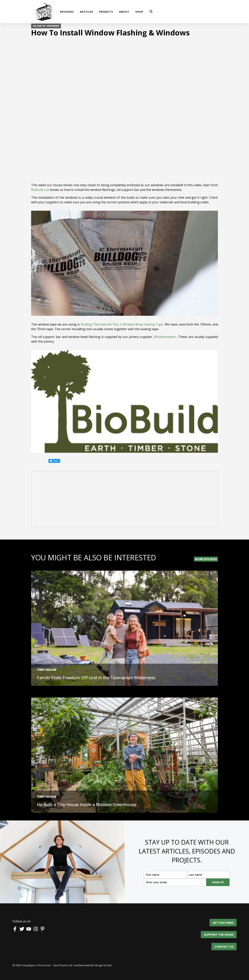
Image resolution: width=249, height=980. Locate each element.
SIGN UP (218, 882)
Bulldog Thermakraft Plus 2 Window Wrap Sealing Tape (122, 324)
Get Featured (226, 921)
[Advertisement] (124, 500)
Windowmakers (165, 337)
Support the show (222, 933)
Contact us (224, 945)
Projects (106, 12)
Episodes (67, 12)
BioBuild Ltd (40, 190)
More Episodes (206, 559)
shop (139, 12)
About (124, 12)
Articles (87, 12)
